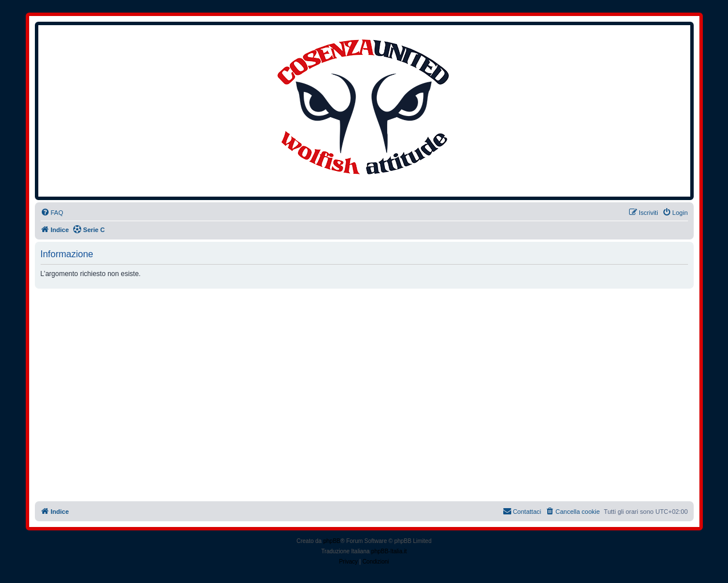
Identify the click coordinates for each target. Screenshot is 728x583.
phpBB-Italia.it (389, 551)
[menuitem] (52, 213)
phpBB (332, 541)
